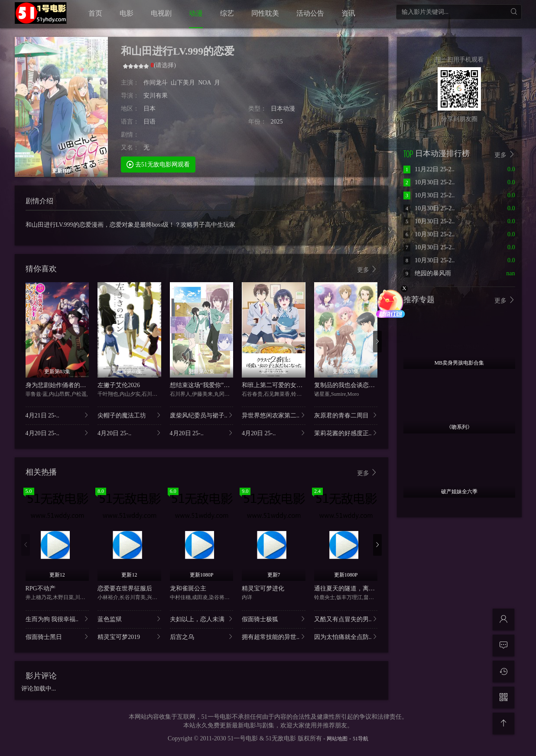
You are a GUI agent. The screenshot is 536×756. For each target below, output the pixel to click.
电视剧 (161, 13)
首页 (95, 13)
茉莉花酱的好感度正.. (346, 433)
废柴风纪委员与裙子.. (202, 415)
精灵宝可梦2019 (129, 637)
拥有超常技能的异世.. (274, 637)
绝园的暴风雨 (427, 273)
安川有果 (156, 96)
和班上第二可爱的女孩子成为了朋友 (290, 385)
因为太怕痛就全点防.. (346, 637)
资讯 (348, 13)
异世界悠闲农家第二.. (274, 415)
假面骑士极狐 (274, 619)
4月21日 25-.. (57, 415)
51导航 (361, 739)
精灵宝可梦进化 (263, 588)
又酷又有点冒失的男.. (346, 619)
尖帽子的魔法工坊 (129, 415)
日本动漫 (283, 109)
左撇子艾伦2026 (119, 385)
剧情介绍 (39, 201)
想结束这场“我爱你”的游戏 (206, 385)
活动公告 (310, 13)
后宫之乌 (202, 637)
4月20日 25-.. (57, 433)
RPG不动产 (41, 588)
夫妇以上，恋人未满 (202, 619)
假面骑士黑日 (57, 637)
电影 (127, 13)
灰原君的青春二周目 (346, 415)
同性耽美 (265, 13)
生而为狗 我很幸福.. (57, 619)
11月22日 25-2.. (429, 169)
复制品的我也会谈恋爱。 (348, 385)
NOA (205, 83)
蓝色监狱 (129, 619)
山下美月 (183, 83)
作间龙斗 (156, 83)
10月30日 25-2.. (429, 182)
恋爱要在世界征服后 (125, 588)
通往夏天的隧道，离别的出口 (354, 588)
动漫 (196, 13)
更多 (367, 269)
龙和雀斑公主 (188, 588)
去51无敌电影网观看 (158, 164)
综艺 (227, 13)
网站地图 (337, 739)
